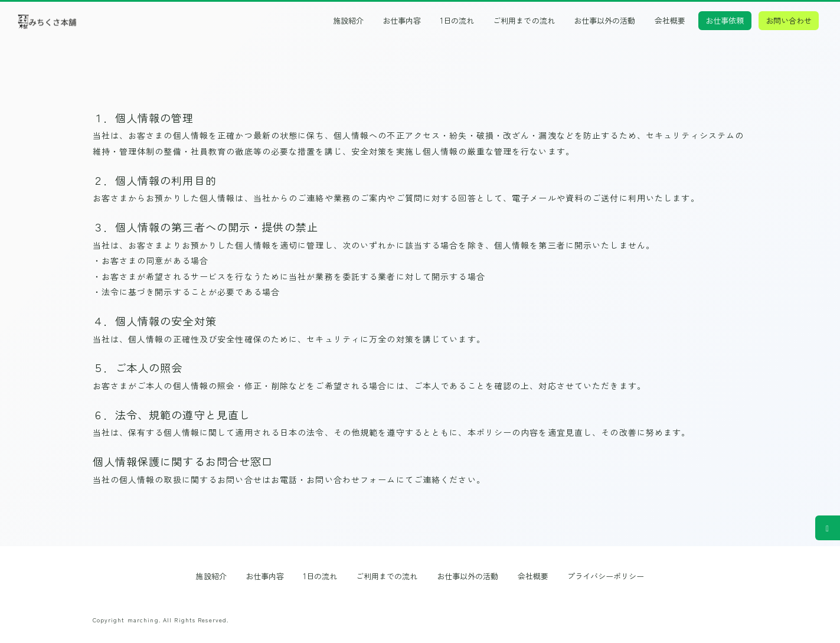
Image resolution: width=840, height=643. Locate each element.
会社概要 (670, 21)
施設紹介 (348, 21)
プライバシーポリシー (606, 576)
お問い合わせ (789, 20)
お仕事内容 (402, 21)
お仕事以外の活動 (604, 21)
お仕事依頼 (725, 20)
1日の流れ (457, 21)
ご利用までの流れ (524, 21)
